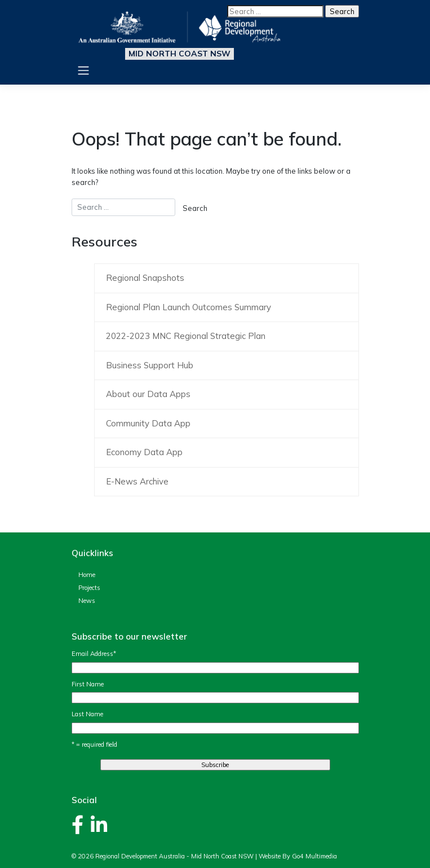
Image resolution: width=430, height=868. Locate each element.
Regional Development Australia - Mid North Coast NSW (174, 856)
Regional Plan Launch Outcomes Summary (189, 307)
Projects (89, 588)
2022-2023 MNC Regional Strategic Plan (186, 336)
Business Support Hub (150, 365)
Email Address (94, 654)
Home (87, 575)
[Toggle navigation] (84, 71)
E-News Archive (137, 481)
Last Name (87, 714)
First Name (88, 684)
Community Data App (148, 423)
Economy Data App (144, 452)
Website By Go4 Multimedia (298, 856)
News (87, 601)
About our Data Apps (148, 394)
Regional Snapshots (145, 278)
